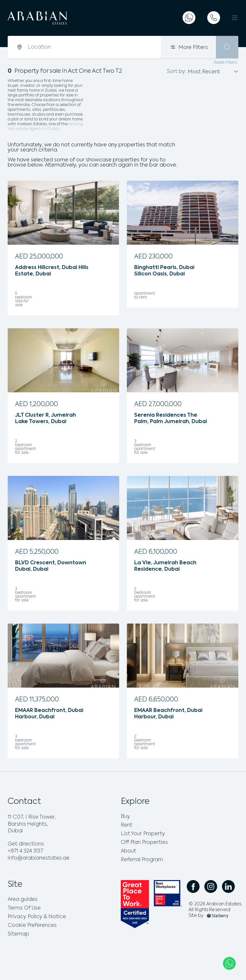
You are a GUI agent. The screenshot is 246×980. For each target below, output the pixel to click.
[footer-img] (217, 916)
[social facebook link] (193, 886)
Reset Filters (225, 63)
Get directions (26, 844)
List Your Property (143, 834)
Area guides (23, 900)
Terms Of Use (24, 908)
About (128, 851)
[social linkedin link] (228, 886)
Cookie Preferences (32, 926)
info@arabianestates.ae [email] (39, 858)
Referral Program (142, 860)
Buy (125, 817)
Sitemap (18, 934)
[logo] (58, 18)
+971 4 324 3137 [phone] (25, 851)
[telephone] (214, 18)
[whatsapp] (189, 18)
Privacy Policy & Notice (37, 917)
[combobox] (94, 47)
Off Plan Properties (144, 843)
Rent (127, 825)
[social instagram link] (211, 886)
